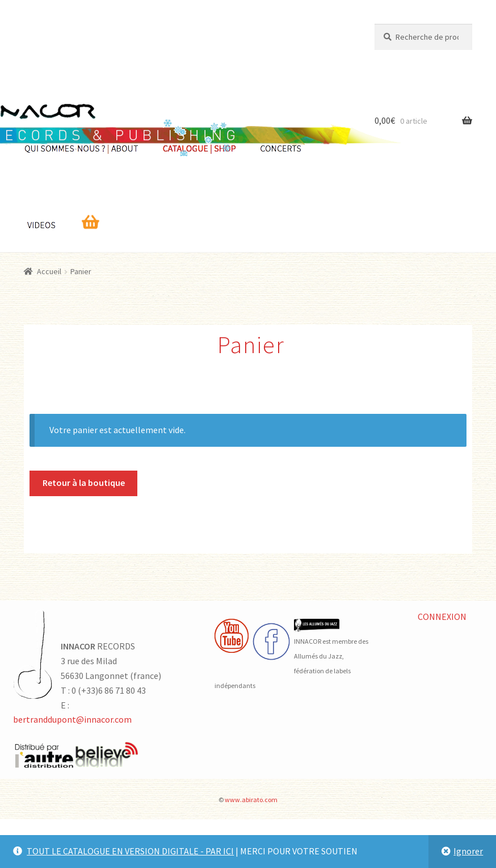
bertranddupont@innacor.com (72, 719)
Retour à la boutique (84, 483)
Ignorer (468, 851)
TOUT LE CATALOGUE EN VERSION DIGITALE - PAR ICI (130, 851)
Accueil (49, 271)
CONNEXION (442, 617)
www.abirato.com (251, 800)
